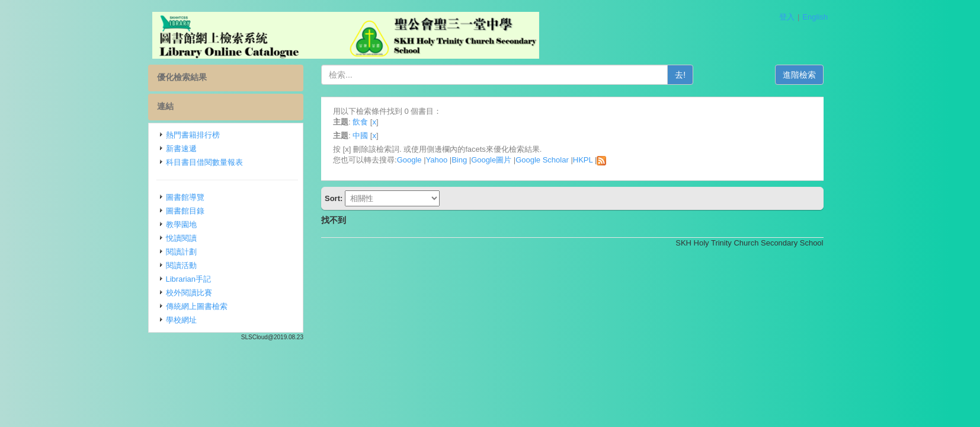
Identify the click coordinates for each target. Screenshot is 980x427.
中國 (360, 136)
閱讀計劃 (181, 252)
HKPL (583, 160)
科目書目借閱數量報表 (204, 162)
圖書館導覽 (185, 197)
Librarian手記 (189, 279)
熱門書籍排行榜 (193, 135)
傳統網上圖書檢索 (197, 306)
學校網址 (181, 320)
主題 (341, 122)
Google (409, 160)
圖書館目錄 (185, 211)
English (815, 17)
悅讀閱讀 (181, 238)
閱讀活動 (181, 265)
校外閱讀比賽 (189, 293)
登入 (787, 17)
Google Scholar (542, 160)
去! (680, 75)
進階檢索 (799, 75)
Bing (459, 160)
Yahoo (437, 160)
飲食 (360, 122)
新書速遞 (181, 149)
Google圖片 (491, 160)
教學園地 (181, 224)
